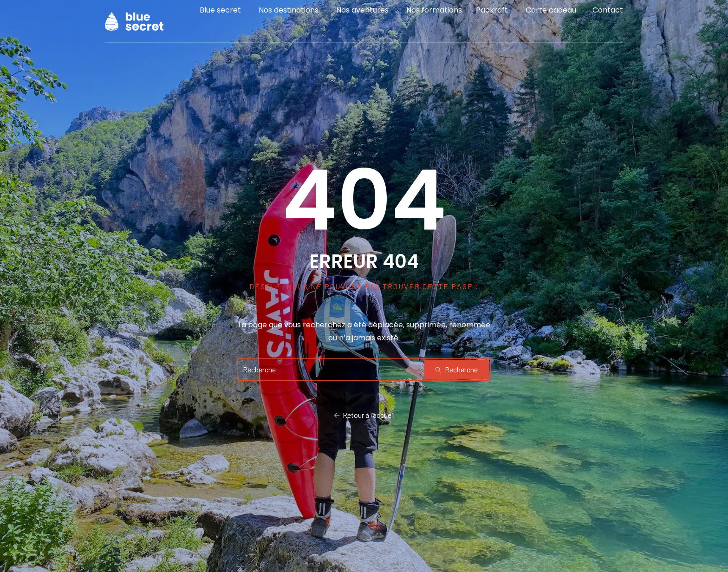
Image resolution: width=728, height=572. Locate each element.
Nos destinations (289, 16)
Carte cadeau (551, 16)
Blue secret (220, 16)
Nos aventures (362, 16)
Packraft (492, 16)
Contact (608, 16)
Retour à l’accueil (364, 415)
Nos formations (434, 16)
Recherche (457, 369)
